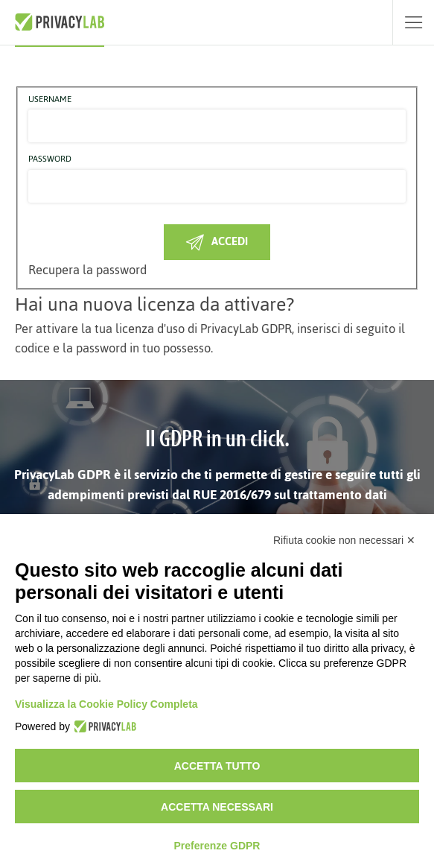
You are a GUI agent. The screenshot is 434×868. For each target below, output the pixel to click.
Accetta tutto (217, 766)
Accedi (217, 241)
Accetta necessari (217, 807)
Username (50, 100)
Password (50, 159)
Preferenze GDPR (217, 846)
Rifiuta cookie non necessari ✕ (344, 540)
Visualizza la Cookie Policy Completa (106, 704)
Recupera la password (87, 270)
